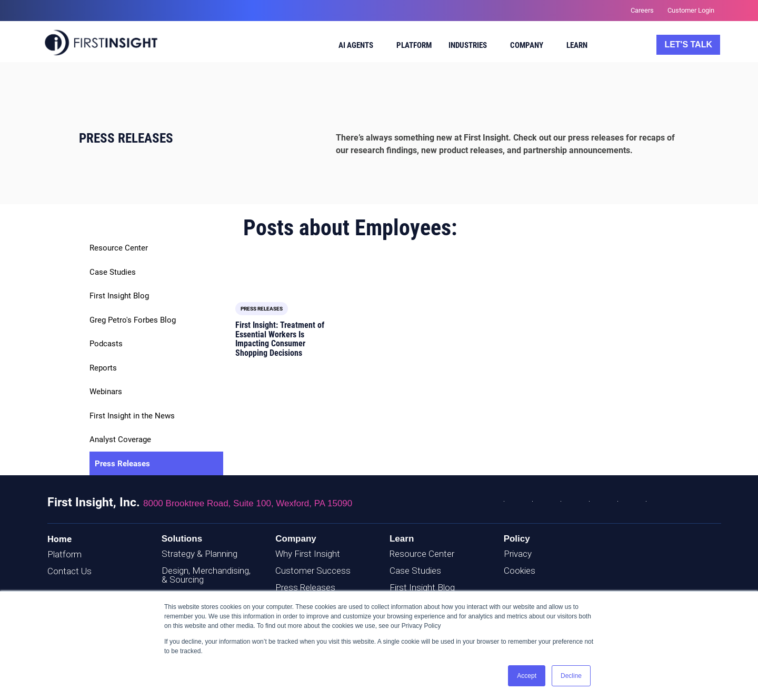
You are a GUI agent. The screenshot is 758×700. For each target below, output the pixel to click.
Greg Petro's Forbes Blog (133, 320)
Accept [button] (527, 676)
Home (59, 539)
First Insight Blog (119, 296)
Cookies (520, 571)
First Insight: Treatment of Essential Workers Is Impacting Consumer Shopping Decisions (280, 339)
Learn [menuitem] (577, 45)
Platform (64, 554)
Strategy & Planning (200, 554)
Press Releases (122, 464)
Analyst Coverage (120, 439)
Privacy (518, 554)
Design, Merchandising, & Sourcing (206, 575)
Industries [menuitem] (468, 45)
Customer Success (313, 571)
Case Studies (113, 272)
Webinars (106, 392)
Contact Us (69, 571)
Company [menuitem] (527, 45)
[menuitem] (357, 47)
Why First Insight (308, 554)
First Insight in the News (132, 416)
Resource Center (119, 248)
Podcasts (106, 344)
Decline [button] (571, 676)
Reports (103, 368)
